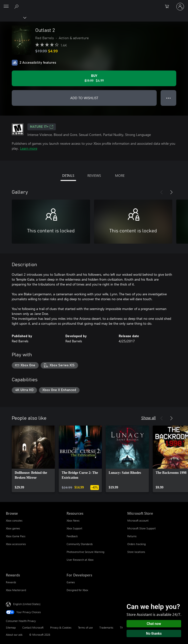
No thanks (154, 633)
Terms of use (85, 627)
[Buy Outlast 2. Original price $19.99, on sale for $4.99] (94, 78)
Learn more (29, 148)
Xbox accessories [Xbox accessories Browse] (16, 544)
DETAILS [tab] (68, 175)
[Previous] (162, 192)
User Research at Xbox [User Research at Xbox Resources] (80, 560)
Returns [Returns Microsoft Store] (132, 536)
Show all (148, 418)
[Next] (171, 192)
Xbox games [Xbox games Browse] (13, 528)
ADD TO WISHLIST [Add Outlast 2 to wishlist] (84, 98)
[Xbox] (13, 17)
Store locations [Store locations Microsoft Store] (136, 552)
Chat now (154, 624)
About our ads (14, 635)
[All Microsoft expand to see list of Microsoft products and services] (6, 7)
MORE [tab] (120, 175)
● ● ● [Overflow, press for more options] (169, 98)
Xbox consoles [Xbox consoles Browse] (14, 520)
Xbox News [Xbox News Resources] (73, 520)
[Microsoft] (94, 4)
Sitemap (11, 627)
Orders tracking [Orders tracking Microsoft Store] (136, 544)
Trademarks (106, 627)
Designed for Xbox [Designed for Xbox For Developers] (77, 590)
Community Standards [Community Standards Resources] (80, 544)
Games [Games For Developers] (71, 582)
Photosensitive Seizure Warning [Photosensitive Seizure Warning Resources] (85, 552)
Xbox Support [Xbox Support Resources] (74, 528)
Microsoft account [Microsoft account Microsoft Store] (138, 520)
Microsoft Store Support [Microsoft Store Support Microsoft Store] (141, 528)
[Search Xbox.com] (17, 6)
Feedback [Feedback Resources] (72, 536)
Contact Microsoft (33, 627)
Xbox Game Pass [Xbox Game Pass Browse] (16, 536)
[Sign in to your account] (180, 7)
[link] (33, 459)
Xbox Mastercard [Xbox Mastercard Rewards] (16, 590)
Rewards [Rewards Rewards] (11, 582)
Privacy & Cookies (61, 627)
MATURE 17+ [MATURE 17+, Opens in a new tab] (42, 127)
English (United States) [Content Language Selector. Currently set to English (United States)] (27, 604)
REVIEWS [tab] (94, 175)
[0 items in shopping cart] (168, 7)
